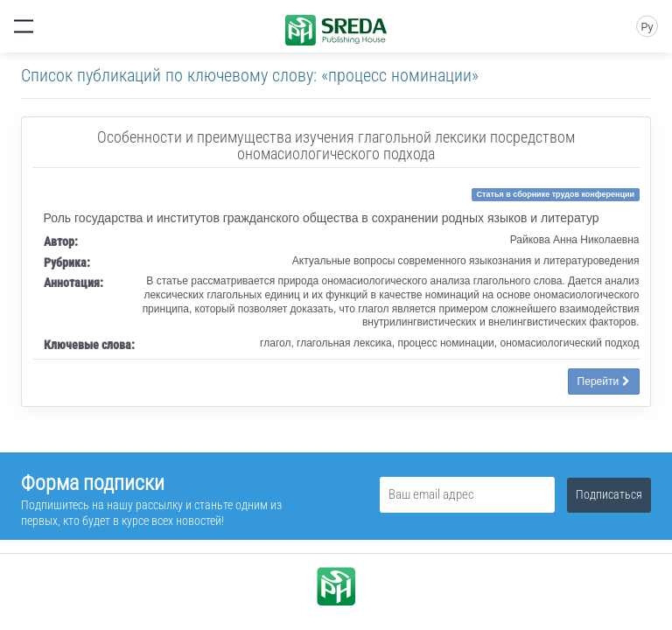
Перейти (604, 381)
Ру (647, 27)
